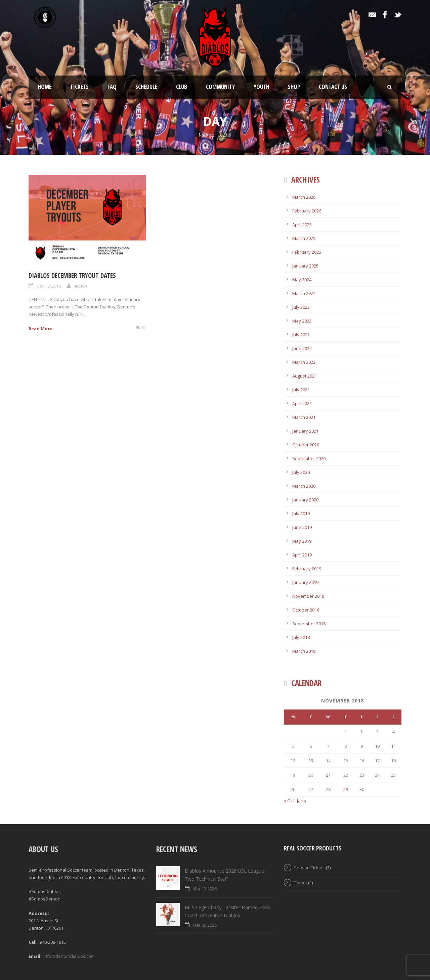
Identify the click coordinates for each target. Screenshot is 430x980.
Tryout (300, 883)
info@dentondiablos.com (69, 956)
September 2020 (309, 458)
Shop (294, 87)
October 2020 (306, 445)
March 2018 (304, 651)
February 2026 (307, 211)
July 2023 (301, 307)
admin (81, 286)
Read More (40, 329)
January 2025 (305, 266)
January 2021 (305, 431)
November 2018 (308, 596)
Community (220, 87)
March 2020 (304, 486)
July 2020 (301, 472)
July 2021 (301, 390)
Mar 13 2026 (205, 889)
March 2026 (304, 197)
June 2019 (302, 527)
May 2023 (302, 321)
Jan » (302, 800)
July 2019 (301, 513)
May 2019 (302, 541)
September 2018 (309, 624)
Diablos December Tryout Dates (72, 276)
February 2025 (307, 252)
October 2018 (306, 610)
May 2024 (302, 280)
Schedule (146, 87)
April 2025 (302, 225)
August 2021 (305, 376)
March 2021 (304, 417)
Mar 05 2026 (205, 925)
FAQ (112, 87)
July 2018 (301, 637)
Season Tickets (309, 868)
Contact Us (333, 87)
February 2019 (307, 569)
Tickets (79, 87)
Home (45, 87)
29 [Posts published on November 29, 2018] (346, 789)
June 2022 (302, 348)
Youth (261, 87)
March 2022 (304, 362)
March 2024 (304, 293)
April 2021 (302, 403)
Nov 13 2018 (49, 286)
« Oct (289, 800)
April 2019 (302, 555)
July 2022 (301, 335)
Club (182, 87)
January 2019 (305, 582)
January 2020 (305, 500)
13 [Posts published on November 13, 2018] (311, 761)
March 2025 (304, 238)
